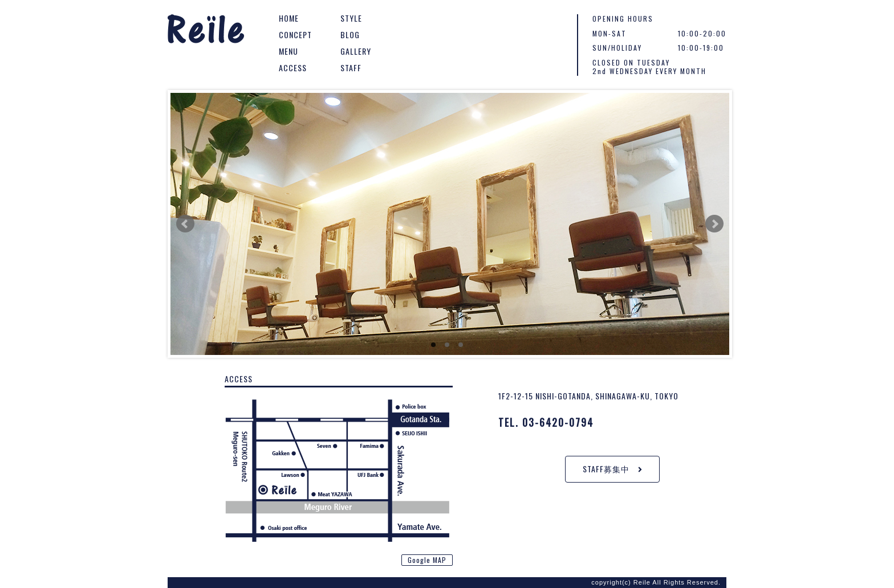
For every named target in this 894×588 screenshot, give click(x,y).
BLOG (350, 34)
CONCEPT (295, 34)
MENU (288, 51)
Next (714, 224)
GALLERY (356, 51)
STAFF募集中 (612, 469)
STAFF (351, 68)
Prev (185, 224)
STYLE (351, 18)
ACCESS (293, 68)
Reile (206, 31)
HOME (289, 18)
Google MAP (427, 560)
